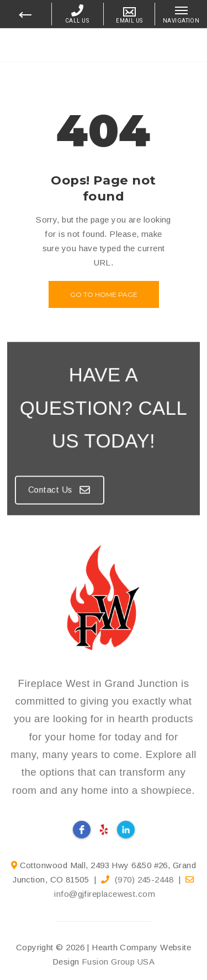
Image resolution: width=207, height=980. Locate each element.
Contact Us (64, 483)
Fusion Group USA (118, 962)
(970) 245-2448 (144, 879)
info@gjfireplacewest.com (105, 894)
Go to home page (104, 294)
